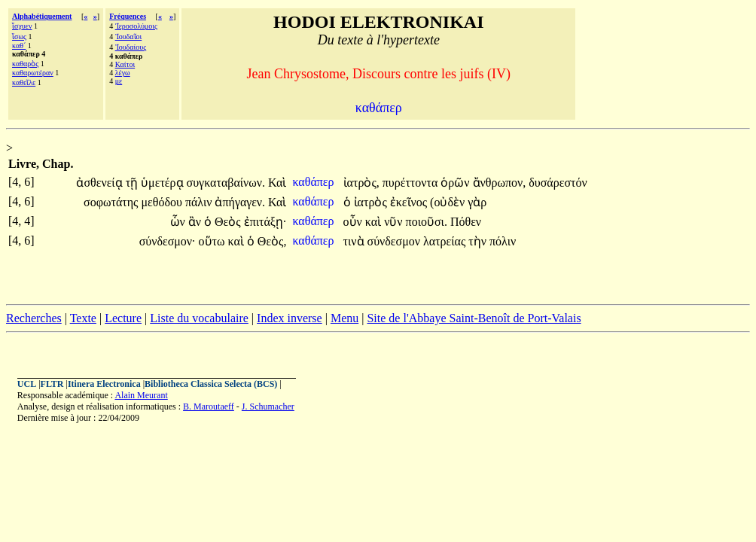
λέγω (123, 73)
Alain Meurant (141, 395)
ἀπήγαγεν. (240, 202)
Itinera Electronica (104, 384)
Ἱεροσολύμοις (136, 26)
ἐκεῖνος (410, 202)
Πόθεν (466, 222)
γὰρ (477, 202)
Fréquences (128, 16)
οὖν (354, 222)
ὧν (179, 222)
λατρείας (446, 241)
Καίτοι (125, 64)
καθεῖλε (24, 82)
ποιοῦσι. (427, 222)
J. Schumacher (268, 406)
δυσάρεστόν (558, 183)
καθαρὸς (25, 64)
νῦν (395, 222)
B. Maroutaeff (209, 406)
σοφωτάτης (112, 202)
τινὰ (355, 241)
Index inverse (290, 318)
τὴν (479, 241)
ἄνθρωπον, (500, 183)
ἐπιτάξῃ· (265, 222)
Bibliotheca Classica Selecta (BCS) (211, 384)
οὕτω (213, 241)
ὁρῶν (456, 183)
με (119, 81)
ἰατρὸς (372, 202)
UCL (27, 384)
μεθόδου (163, 202)
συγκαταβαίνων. (226, 183)
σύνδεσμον (395, 241)
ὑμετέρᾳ (163, 183)
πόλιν (503, 241)
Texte (83, 318)
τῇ (133, 183)
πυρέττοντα (412, 183)
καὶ (375, 222)
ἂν (196, 222)
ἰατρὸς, (361, 183)
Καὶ (277, 183)
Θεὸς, (272, 241)
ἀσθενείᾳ (101, 183)
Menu (344, 318)
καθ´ (19, 46)
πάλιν (200, 202)
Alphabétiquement (42, 16)
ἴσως (19, 37)
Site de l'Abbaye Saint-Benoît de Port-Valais (474, 318)
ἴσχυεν (22, 26)
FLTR (52, 384)
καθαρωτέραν (33, 73)
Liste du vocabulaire (199, 318)
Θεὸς (229, 222)
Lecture (123, 318)
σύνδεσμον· (168, 241)
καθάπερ (314, 182)
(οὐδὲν (449, 202)
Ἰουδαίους (131, 47)
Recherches (34, 318)
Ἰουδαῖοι (129, 37)
